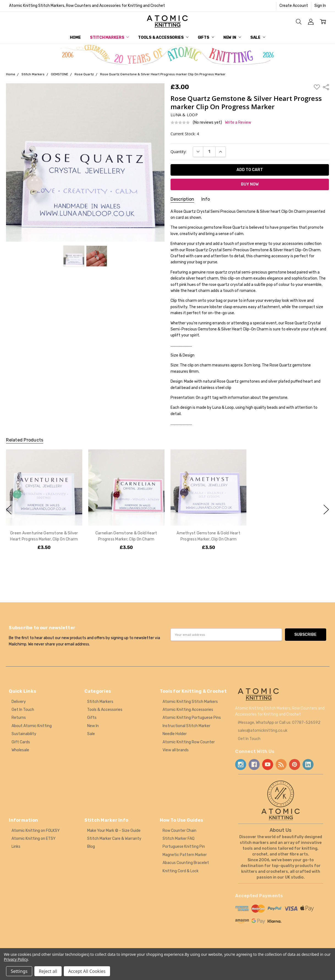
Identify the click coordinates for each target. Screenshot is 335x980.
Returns (19, 718)
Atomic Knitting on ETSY (34, 839)
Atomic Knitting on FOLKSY (36, 831)
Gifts (206, 38)
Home (75, 38)
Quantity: (179, 152)
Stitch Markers (109, 38)
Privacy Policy (16, 959)
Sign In (320, 6)
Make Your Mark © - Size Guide (114, 831)
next (326, 509)
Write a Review (238, 123)
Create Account (294, 6)
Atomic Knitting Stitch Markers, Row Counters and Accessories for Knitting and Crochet (87, 6)
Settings (19, 971)
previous (9, 509)
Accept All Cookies (87, 971)
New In (232, 38)
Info (206, 199)
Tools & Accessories (163, 38)
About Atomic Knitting (32, 726)
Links (16, 847)
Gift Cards (21, 742)
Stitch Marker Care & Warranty (114, 839)
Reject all (48, 971)
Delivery (19, 702)
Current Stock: (185, 134)
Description (182, 199)
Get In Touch (23, 710)
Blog (91, 847)
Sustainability (24, 734)
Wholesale (20, 750)
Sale (258, 38)
